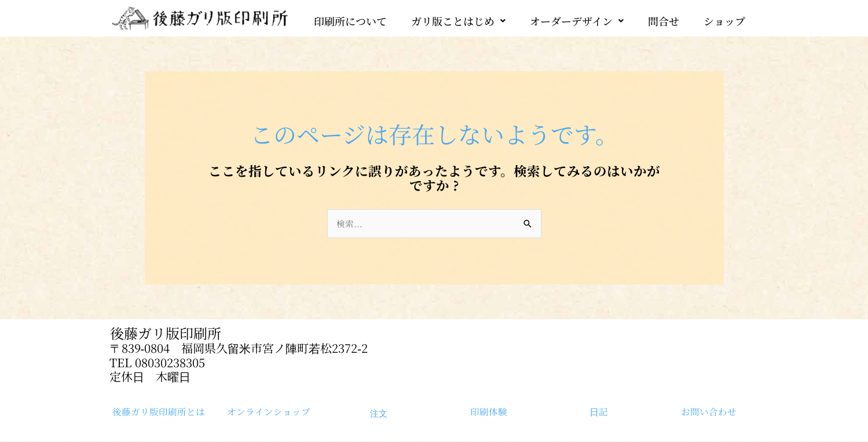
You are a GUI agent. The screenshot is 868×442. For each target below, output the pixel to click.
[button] (458, 18)
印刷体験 (489, 412)
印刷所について (350, 18)
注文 (379, 414)
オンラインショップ (269, 412)
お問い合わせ (709, 412)
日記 (599, 412)
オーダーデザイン (577, 18)
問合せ (664, 18)
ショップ (724, 18)
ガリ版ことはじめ (458, 18)
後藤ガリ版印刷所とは (159, 412)
